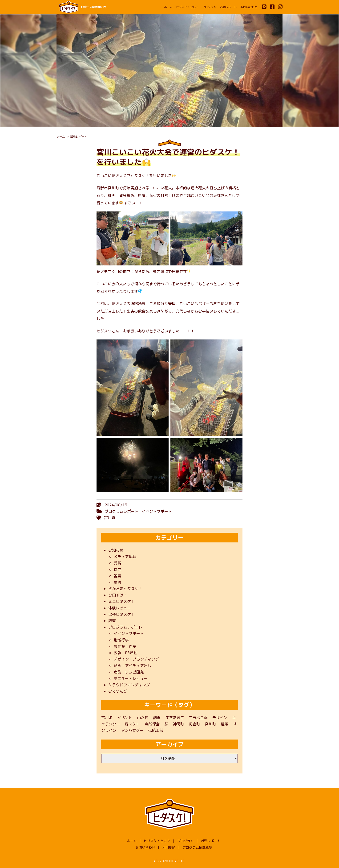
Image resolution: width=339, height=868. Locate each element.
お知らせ (116, 550)
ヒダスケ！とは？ (187, 7)
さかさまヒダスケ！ (125, 589)
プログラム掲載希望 (197, 847)
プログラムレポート (121, 511)
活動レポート (228, 7)
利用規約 (169, 847)
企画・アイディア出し (133, 665)
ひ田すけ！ (118, 595)
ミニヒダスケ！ (121, 601)
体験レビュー (120, 608)
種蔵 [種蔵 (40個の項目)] (225, 724)
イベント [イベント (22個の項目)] (125, 718)
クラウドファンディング (129, 685)
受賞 (117, 563)
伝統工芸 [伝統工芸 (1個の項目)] (156, 730)
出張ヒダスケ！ (121, 614)
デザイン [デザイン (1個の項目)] (220, 718)
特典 (117, 570)
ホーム (168, 7)
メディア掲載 (125, 557)
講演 (117, 582)
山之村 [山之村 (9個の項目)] (143, 718)
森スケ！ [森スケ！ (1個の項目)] (132, 724)
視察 (117, 576)
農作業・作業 (125, 646)
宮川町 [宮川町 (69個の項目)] (210, 724)
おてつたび (118, 691)
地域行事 (121, 640)
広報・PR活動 (125, 653)
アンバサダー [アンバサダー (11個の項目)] (132, 730)
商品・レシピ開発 (129, 672)
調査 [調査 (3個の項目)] (157, 718)
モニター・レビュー (131, 678)
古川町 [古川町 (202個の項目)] (107, 718)
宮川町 (110, 518)
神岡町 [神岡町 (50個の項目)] (178, 724)
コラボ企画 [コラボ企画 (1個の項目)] (198, 718)
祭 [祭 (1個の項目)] (166, 724)
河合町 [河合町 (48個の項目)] (194, 724)
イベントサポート (157, 511)
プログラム (209, 7)
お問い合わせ (249, 7)
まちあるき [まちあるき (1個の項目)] (175, 718)
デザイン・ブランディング (136, 659)
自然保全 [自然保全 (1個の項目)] (152, 724)
